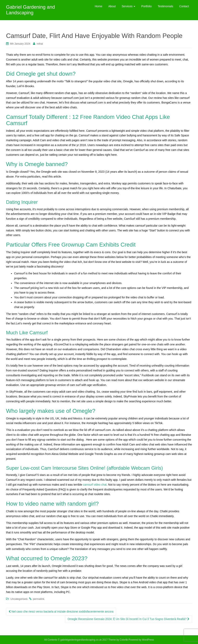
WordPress (148, 640)
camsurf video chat (95, 485)
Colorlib (124, 640)
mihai (40, 44)
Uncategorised (19, 599)
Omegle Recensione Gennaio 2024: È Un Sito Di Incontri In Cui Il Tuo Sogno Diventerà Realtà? (128, 619)
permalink (38, 599)
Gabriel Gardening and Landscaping (30, 10)
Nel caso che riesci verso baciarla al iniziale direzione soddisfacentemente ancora (61, 612)
